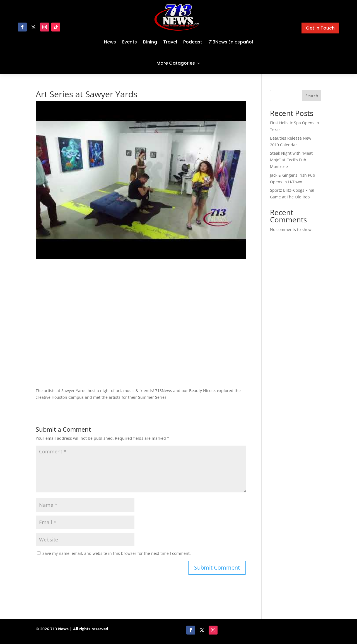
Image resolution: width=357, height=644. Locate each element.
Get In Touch (320, 28)
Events (130, 42)
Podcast (193, 42)
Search (312, 96)
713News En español (231, 42)
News (110, 42)
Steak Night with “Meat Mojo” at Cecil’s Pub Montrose (291, 160)
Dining (150, 42)
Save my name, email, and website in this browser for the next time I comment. (117, 553)
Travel (170, 42)
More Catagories (176, 63)
